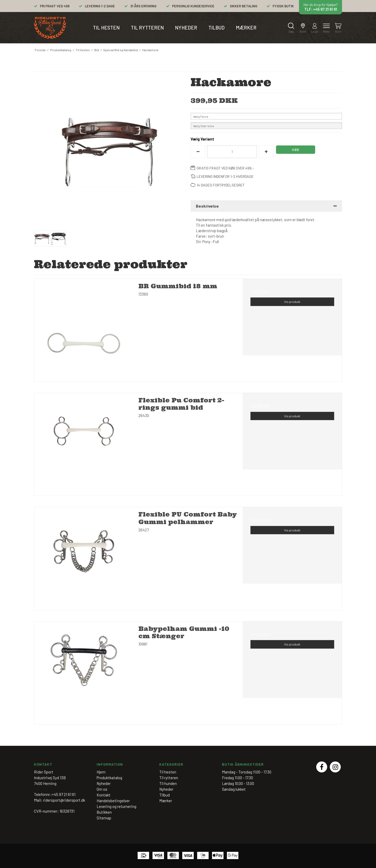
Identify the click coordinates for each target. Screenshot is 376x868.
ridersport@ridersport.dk (64, 800)
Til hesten (106, 28)
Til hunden (168, 783)
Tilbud (216, 28)
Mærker (246, 28)
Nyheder (186, 28)
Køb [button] (296, 150)
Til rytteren (147, 28)
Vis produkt (292, 302)
